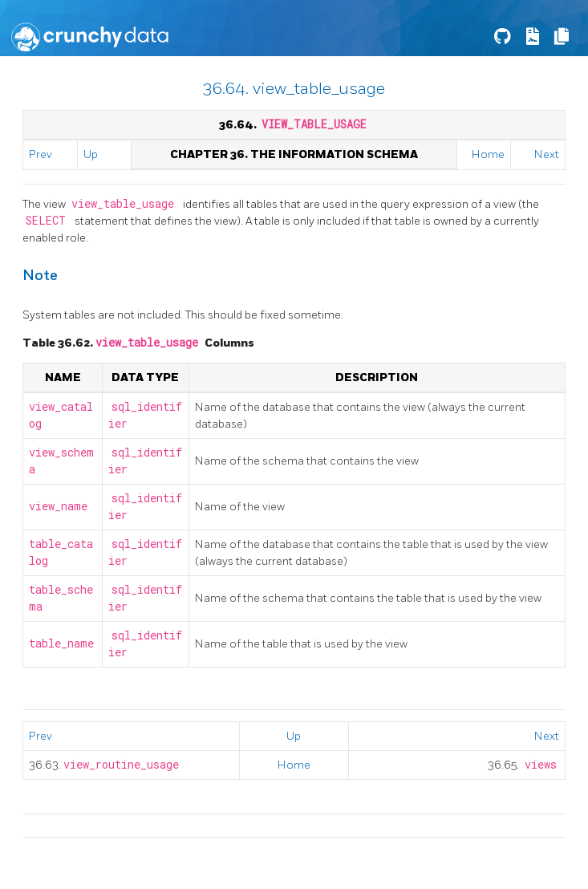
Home (488, 154)
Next (547, 154)
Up (91, 154)
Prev (41, 154)
